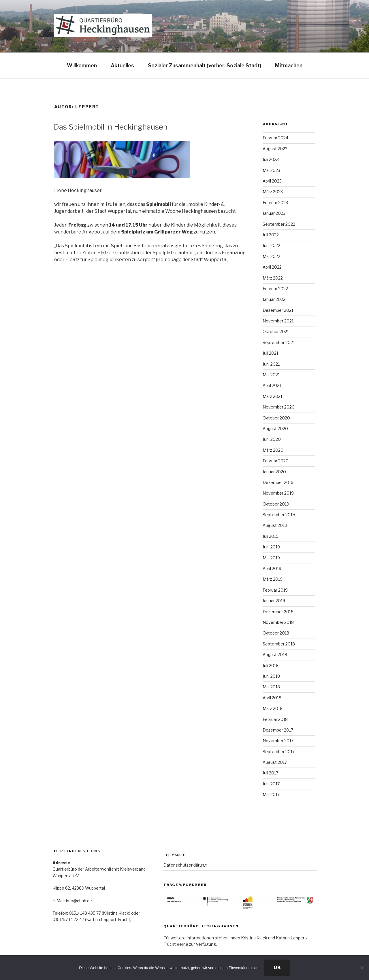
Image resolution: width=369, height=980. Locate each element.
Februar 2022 (275, 289)
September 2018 (279, 644)
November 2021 (278, 321)
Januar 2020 (274, 472)
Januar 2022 (274, 299)
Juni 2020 (272, 439)
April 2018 (272, 698)
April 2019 (272, 568)
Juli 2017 (270, 773)
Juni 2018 (271, 676)
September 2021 (279, 342)
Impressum (174, 854)
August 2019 (275, 525)
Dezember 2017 (278, 730)
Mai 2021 (271, 375)
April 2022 (272, 267)
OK (277, 967)
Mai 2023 (271, 170)
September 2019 (279, 515)
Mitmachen (289, 65)
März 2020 (273, 450)
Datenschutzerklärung (185, 865)
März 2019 (273, 579)
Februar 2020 (276, 461)
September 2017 (279, 752)
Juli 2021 (270, 353)
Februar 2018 (275, 719)
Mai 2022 (271, 256)
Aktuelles (122, 65)
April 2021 (272, 385)
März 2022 (273, 278)
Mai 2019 (271, 558)
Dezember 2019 (278, 482)
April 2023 (272, 181)
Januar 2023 (274, 213)
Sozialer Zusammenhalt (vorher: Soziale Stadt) (205, 65)
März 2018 (273, 708)
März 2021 (272, 396)
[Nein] (362, 968)
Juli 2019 (271, 536)
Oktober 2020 (276, 418)
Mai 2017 (271, 794)
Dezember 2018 (278, 612)
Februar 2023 (275, 203)
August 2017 (275, 762)
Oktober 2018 (276, 633)
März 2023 (273, 192)
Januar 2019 (274, 601)
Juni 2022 (271, 245)
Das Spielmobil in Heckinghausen (111, 127)
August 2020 (275, 429)
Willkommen (82, 65)
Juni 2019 (271, 547)
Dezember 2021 (278, 310)
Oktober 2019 (276, 504)
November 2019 (278, 493)
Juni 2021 (271, 364)
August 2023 (275, 149)
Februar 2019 (275, 590)
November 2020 (279, 407)
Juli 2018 (271, 665)
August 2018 (275, 655)
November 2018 (278, 622)
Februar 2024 (275, 138)
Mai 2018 (271, 687)
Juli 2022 (271, 235)
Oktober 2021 (276, 332)
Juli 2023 (271, 159)
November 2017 (278, 741)
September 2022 (279, 224)
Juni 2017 (271, 784)
